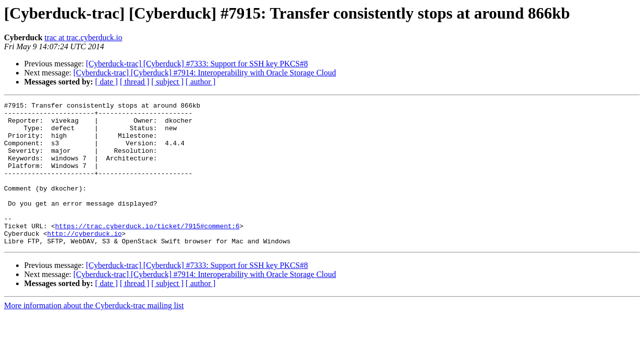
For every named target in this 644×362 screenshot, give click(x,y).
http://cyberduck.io (85, 260)
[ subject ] (168, 82)
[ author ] (201, 82)
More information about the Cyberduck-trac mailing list (94, 334)
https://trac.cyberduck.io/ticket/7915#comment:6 (147, 251)
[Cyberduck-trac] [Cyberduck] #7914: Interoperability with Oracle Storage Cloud (205, 73)
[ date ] (106, 82)
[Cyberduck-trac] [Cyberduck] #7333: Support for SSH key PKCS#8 (197, 64)
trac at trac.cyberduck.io (83, 37)
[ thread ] (135, 82)
